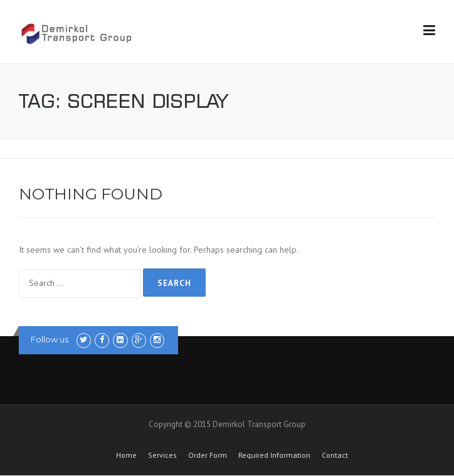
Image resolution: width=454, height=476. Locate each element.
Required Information (274, 455)
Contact (335, 455)
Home (126, 455)
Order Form (208, 455)
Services (162, 455)
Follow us (50, 339)
